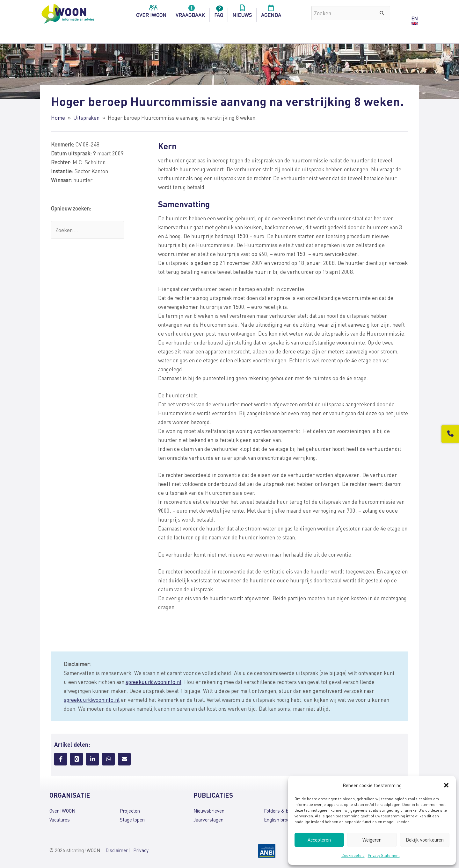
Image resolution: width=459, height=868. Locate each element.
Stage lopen (132, 820)
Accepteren (319, 840)
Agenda (271, 13)
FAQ (219, 13)
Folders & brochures (285, 811)
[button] (446, 785)
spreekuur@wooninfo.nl (153, 682)
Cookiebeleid (353, 855)
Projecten (130, 811)
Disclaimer (117, 850)
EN (414, 18)
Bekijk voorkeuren (425, 840)
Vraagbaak (190, 13)
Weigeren (372, 840)
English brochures (283, 820)
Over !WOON (62, 811)
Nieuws (242, 13)
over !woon (151, 13)
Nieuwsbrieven (209, 811)
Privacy (141, 850)
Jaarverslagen (208, 820)
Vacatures (60, 820)
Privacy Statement (384, 855)
